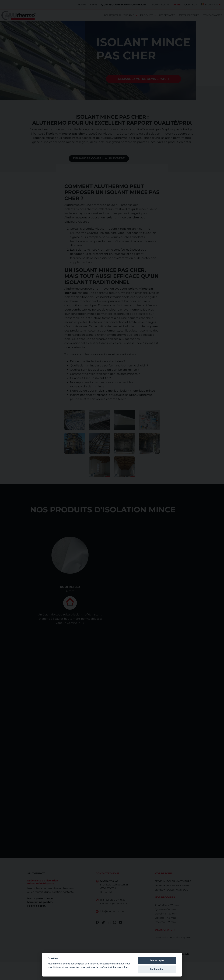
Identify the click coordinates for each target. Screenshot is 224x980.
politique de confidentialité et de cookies (107, 967)
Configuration (157, 969)
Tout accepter (157, 960)
